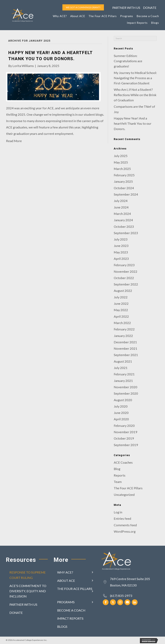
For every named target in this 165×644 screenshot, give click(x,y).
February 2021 (124, 374)
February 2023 (124, 265)
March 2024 (122, 214)
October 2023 (124, 227)
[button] (92, 572)
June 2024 (121, 207)
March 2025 (122, 169)
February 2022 (124, 329)
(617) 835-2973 (121, 596)
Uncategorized (124, 495)
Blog (117, 469)
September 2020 (126, 393)
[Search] (135, 38)
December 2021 (125, 342)
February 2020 (124, 426)
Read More (14, 141)
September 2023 (126, 233)
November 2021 (126, 348)
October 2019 (124, 438)
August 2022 (123, 291)
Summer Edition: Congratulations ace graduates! (128, 61)
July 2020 (121, 406)
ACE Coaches (123, 462)
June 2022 (121, 304)
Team (118, 482)
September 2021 (126, 355)
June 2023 (121, 246)
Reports (120, 475)
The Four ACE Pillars (128, 488)
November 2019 (126, 432)
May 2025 (121, 162)
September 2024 (126, 194)
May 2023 (121, 252)
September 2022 (126, 284)
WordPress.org (125, 531)
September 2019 (126, 445)
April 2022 (121, 316)
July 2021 (121, 368)
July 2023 (121, 239)
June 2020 (121, 413)
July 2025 (121, 156)
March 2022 (122, 323)
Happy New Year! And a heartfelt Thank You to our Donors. (133, 124)
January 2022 (123, 336)
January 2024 (123, 220)
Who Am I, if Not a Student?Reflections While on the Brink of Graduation (135, 95)
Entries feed (122, 519)
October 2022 (124, 278)
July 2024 (121, 201)
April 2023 (121, 259)
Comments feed (125, 525)
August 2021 (123, 361)
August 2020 (123, 400)
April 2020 (121, 419)
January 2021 (123, 381)
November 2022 (126, 271)
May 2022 (121, 310)
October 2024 (124, 188)
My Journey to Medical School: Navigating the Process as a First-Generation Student (135, 78)
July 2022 (121, 297)
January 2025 (123, 181)
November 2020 (126, 387)
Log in (118, 512)
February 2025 (124, 175)
